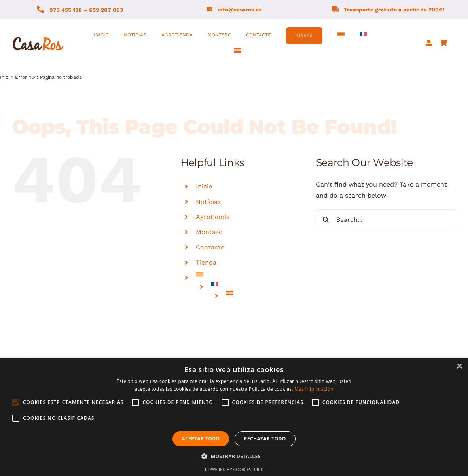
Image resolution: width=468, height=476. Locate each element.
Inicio (204, 186)
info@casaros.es (240, 10)
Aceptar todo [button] (201, 439)
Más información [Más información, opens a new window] (314, 389)
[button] (234, 457)
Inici (5, 77)
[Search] (326, 219)
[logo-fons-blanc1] (38, 37)
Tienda (206, 262)
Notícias (208, 202)
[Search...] (386, 219)
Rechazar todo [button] (265, 439)
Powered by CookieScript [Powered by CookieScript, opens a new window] (234, 469)
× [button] (459, 367)
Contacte (210, 247)
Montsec (209, 232)
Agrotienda (213, 217)
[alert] (234, 417)
